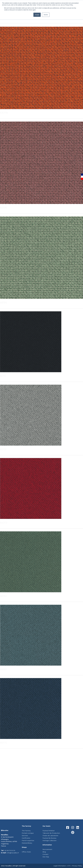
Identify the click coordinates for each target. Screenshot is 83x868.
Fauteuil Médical (48, 831)
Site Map (46, 857)
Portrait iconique (28, 833)
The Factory (26, 831)
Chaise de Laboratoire (50, 836)
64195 (3, 208)
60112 (3, 449)
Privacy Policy (77, 866)
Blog (44, 852)
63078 (4, 113)
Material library (27, 843)
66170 (4, 743)
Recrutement (47, 849)
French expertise (28, 840)
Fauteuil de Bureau (49, 838)
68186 (3, 303)
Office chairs (26, 852)
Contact (45, 854)
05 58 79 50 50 (10, 850)
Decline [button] (46, 15)
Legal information (60, 866)
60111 (3, 376)
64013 (4, 523)
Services (25, 836)
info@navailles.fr (13, 853)
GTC (69, 866)
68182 (3, 596)
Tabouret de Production (51, 833)
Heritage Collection (49, 840)
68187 (4, 669)
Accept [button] (37, 15)
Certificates (26, 838)
